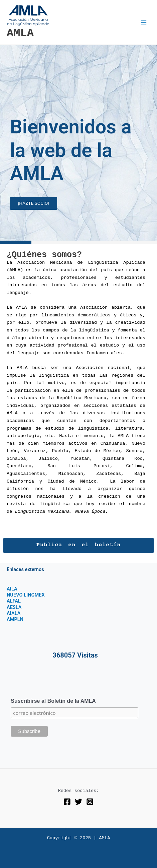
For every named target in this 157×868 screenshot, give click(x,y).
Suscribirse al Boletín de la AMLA (53, 701)
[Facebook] (67, 802)
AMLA (20, 33)
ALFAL (14, 601)
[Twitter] (78, 802)
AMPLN (15, 619)
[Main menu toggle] (144, 22)
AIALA (14, 613)
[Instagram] (90, 802)
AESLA (14, 607)
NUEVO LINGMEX (26, 595)
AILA (12, 589)
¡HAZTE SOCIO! (34, 203)
